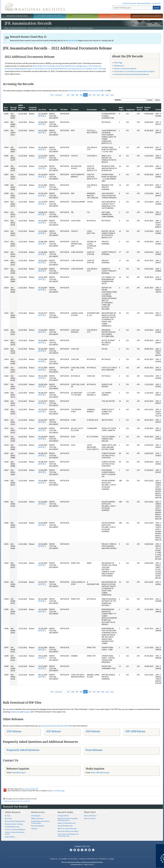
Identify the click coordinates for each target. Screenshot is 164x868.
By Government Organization (15, 821)
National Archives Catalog (14, 824)
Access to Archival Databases (15, 829)
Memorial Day (72, 40)
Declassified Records (65, 826)
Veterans (34, 828)
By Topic (8, 816)
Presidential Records (12, 827)
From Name (92, 109)
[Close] (161, 847)
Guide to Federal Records (67, 823)
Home (7, 28)
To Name (75, 109)
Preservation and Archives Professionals (40, 822)
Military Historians (37, 818)
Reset (158, 100)
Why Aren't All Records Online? (68, 831)
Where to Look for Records (67, 828)
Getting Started (63, 816)
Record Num (13, 108)
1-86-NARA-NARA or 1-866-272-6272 (82, 865)
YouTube (86, 850)
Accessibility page (58, 791)
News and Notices (90, 816)
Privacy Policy (73, 859)
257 (68, 95)
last (112, 95)
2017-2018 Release (135, 731)
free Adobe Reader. (30, 789)
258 (73, 95)
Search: (118, 100)
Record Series (140, 108)
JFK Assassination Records (37, 28)
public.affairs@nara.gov (100, 772)
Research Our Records (17, 16)
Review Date (148, 108)
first (52, 95)
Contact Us (156, 3)
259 (77, 95)
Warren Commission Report (125, 68)
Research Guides (65, 812)
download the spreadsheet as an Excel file (85, 91)
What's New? (90, 812)
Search (157, 8)
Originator (130, 109)
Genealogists (36, 816)
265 (103, 95)
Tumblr (82, 850)
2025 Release (14, 731)
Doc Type (53, 109)
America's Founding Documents (147, 16)
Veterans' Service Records (50, 16)
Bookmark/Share (144, 3)
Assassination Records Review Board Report (132, 74)
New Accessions (90, 818)
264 (98, 95)
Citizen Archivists (129, 3)
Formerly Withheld (33, 108)
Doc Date (42, 109)
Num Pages (122, 108)
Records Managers (38, 826)
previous (59, 95)
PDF (41, 116)
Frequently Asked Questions (23, 750)
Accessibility (63, 859)
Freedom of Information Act (88, 859)
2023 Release (53, 731)
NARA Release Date (22, 107)
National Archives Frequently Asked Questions (68, 819)
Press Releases (94, 750)
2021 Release (93, 731)
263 (94, 95)
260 (81, 95)
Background (119, 66)
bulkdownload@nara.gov (20, 712)
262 (90, 95)
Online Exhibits (10, 837)
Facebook (71, 850)
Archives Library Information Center (15, 833)
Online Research (13, 812)
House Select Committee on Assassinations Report (135, 71)
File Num (64, 109)
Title (104, 109)
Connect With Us (82, 846)
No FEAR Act (103, 859)
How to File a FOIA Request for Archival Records (68, 835)
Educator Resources (82, 16)
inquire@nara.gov (19, 772)
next (107, 95)
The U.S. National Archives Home (35, 7)
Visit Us (114, 16)
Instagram (78, 850)
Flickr (93, 850)
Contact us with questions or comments (17, 801)
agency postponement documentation (54, 726)
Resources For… (39, 812)
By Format (8, 818)
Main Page (118, 63)
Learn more (143, 864)
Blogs (89, 850)
